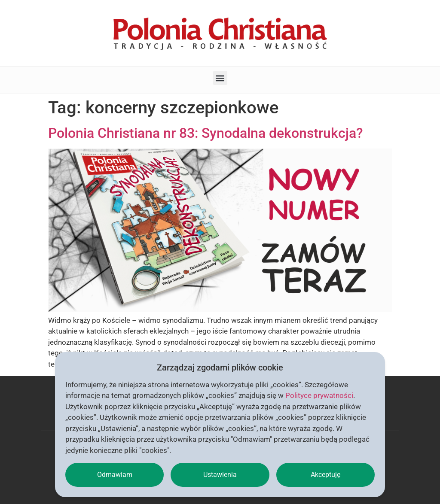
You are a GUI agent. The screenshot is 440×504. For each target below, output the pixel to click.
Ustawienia (220, 475)
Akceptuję (325, 475)
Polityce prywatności (319, 395)
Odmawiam (115, 475)
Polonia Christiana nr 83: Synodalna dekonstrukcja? (206, 133)
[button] (220, 78)
